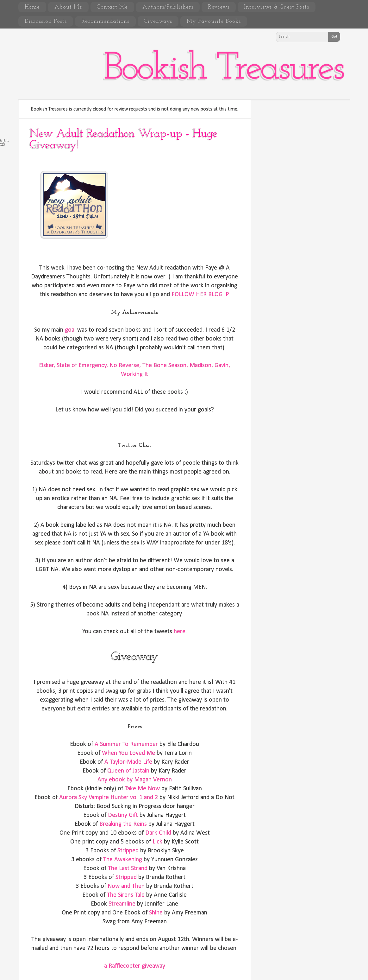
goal (70, 330)
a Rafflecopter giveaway (135, 966)
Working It (134, 374)
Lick (157, 842)
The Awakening (123, 860)
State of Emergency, (82, 366)
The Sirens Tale (126, 895)
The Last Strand (128, 869)
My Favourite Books (214, 21)
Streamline (122, 904)
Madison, (201, 366)
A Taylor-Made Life (128, 762)
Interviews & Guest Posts (277, 7)
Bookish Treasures (223, 69)
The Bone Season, (165, 366)
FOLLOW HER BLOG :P (200, 295)
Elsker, (47, 366)
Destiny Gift (123, 815)
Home (32, 7)
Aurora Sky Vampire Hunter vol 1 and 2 (109, 798)
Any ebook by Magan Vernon (135, 780)
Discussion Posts (46, 21)
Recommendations (105, 21)
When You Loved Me (128, 753)
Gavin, (222, 366)
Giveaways (158, 21)
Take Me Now (142, 789)
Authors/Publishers (168, 7)
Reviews (219, 7)
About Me (68, 7)
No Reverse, (125, 366)
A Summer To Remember (126, 744)
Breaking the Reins (123, 824)
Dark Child (158, 833)
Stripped (128, 851)
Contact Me (112, 7)
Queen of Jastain (128, 771)
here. (180, 632)
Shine (156, 913)
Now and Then (126, 886)
